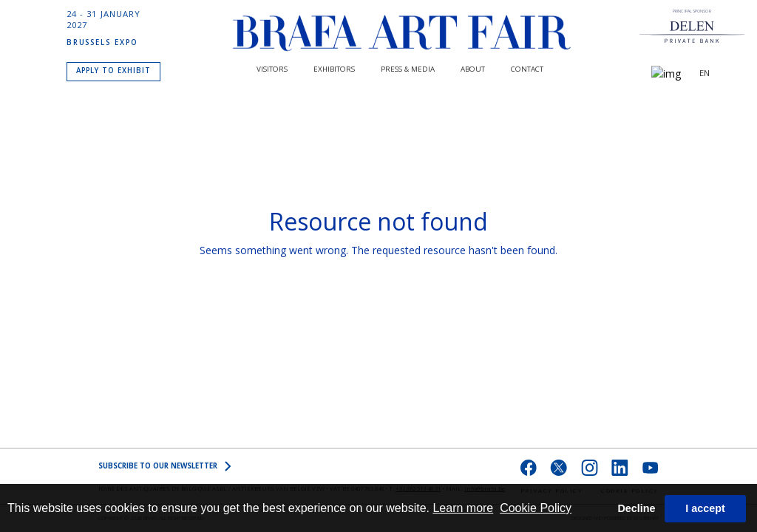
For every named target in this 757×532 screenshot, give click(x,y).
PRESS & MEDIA (408, 69)
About (473, 69)
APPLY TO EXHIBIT (113, 71)
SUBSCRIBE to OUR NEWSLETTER (165, 466)
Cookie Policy (536, 508)
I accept (705, 508)
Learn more (463, 508)
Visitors (272, 69)
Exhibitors (334, 69)
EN (705, 74)
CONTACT (527, 69)
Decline (636, 508)
